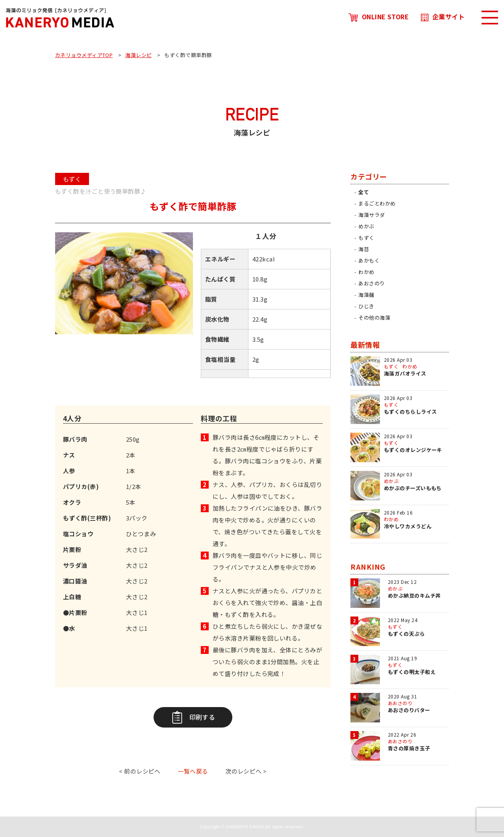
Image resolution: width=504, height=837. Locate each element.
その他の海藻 (374, 318)
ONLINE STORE (379, 17)
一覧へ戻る (193, 771)
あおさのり (372, 283)
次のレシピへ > (246, 771)
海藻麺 (366, 295)
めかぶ (366, 226)
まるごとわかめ (377, 203)
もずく (366, 238)
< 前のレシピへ (140, 771)
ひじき (366, 306)
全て (364, 192)
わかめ (366, 272)
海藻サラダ (372, 215)
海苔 (364, 249)
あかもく (369, 260)
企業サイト (443, 17)
